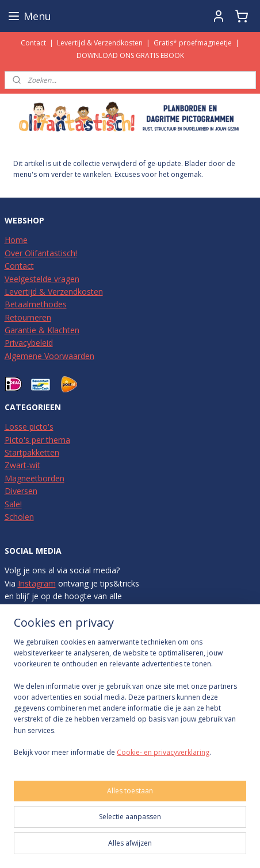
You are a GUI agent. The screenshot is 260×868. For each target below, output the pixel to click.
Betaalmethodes (36, 304)
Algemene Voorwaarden (49, 356)
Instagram (37, 583)
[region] (130, 702)
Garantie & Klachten (42, 330)
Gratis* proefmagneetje (193, 43)
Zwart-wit (22, 465)
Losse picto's (29, 427)
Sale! (13, 504)
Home (16, 240)
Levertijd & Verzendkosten (100, 43)
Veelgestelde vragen (42, 279)
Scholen (19, 517)
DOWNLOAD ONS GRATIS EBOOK (130, 55)
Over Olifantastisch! (41, 253)
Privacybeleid (29, 343)
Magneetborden (35, 478)
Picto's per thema (37, 440)
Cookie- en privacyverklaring (163, 752)
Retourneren (28, 317)
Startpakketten (32, 452)
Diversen (21, 491)
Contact (33, 43)
